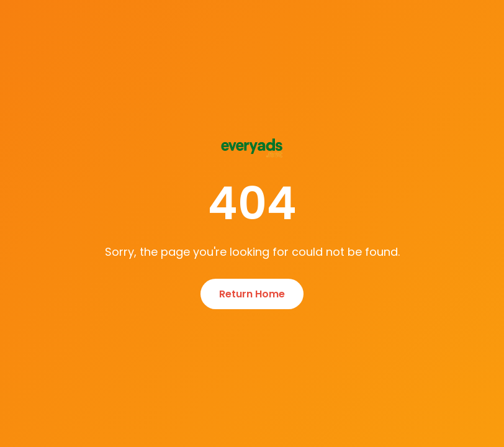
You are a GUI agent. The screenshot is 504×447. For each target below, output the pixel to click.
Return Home (252, 294)
